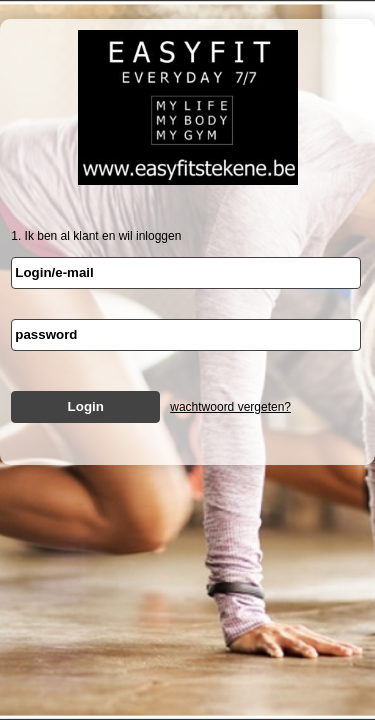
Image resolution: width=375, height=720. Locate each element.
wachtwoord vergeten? (230, 407)
